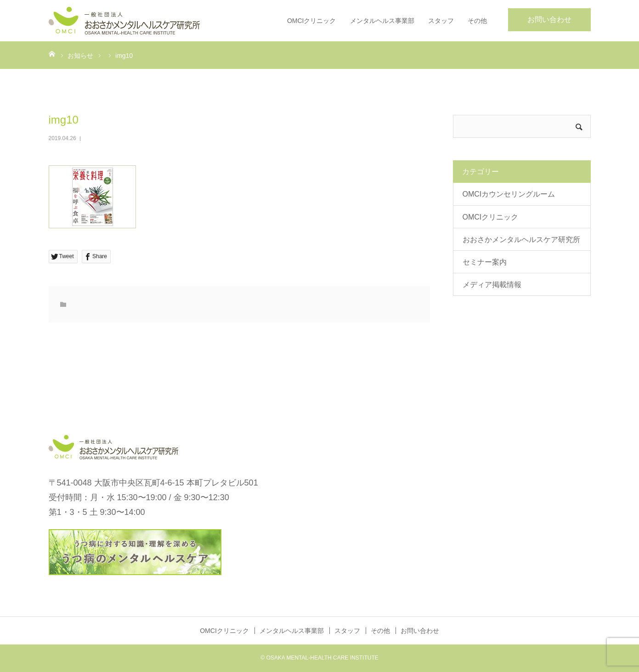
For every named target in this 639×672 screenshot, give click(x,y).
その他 (477, 21)
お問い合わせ (549, 20)
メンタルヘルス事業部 (382, 21)
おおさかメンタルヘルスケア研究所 (521, 240)
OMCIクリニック (312, 21)
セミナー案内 (485, 262)
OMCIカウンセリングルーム (509, 194)
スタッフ (441, 21)
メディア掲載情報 (492, 285)
